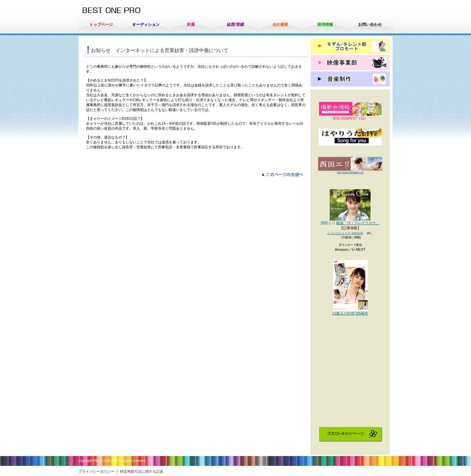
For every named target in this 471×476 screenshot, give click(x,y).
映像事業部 (350, 63)
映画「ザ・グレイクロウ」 (358, 223)
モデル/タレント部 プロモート (350, 46)
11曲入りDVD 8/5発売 (350, 313)
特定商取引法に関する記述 (142, 471)
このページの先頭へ (284, 174)
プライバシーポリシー (96, 471)
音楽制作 (350, 79)
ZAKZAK (357, 233)
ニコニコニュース (339, 233)
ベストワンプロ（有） (131, 11)
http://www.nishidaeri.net (350, 172)
